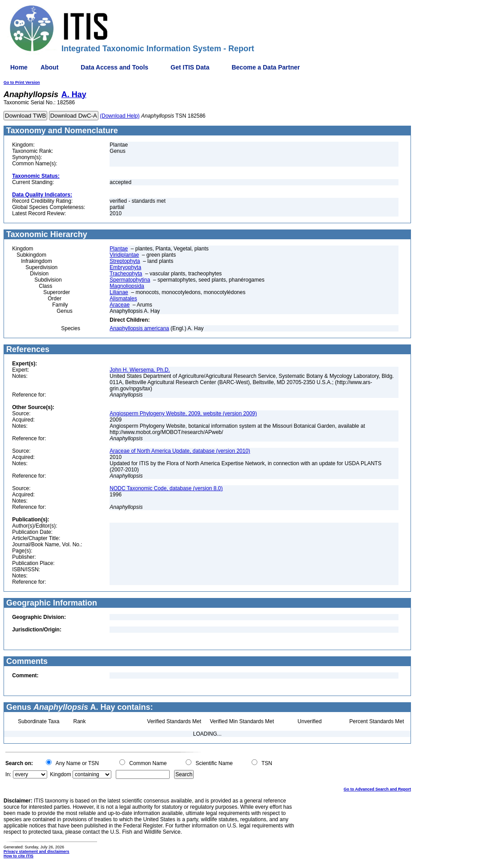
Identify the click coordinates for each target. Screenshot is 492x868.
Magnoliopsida (127, 286)
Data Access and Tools (114, 67)
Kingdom (60, 774)
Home (19, 67)
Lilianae (119, 292)
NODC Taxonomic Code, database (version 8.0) (166, 488)
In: (8, 774)
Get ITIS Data (190, 67)
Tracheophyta (126, 274)
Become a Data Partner (266, 67)
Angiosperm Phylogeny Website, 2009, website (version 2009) (183, 414)
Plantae (119, 249)
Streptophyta (125, 261)
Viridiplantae (124, 255)
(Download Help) (120, 116)
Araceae (120, 305)
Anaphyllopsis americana (139, 328)
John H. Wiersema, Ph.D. (140, 370)
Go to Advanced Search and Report (377, 789)
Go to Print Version (22, 82)
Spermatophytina (130, 280)
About (49, 67)
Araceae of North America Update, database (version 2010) (180, 451)
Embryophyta (125, 267)
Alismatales (123, 299)
